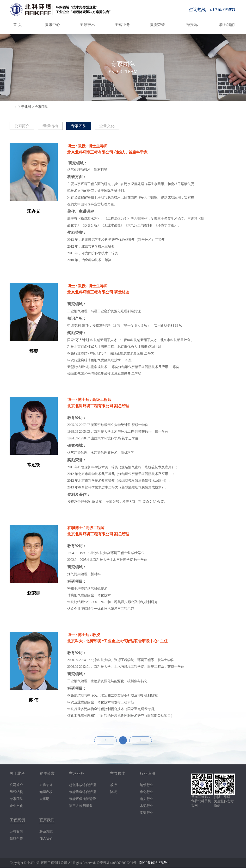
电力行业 (147, 799)
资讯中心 (52, 25)
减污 (113, 785)
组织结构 (51, 126)
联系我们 (227, 25)
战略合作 (16, 839)
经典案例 (16, 832)
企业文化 (109, 126)
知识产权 (46, 792)
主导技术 (87, 25)
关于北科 (25, 107)
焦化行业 (147, 792)
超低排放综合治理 (82, 785)
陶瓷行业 (147, 813)
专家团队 (42, 107)
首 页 (18, 25)
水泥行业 (147, 806)
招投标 (192, 25)
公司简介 (22, 126)
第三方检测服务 (81, 806)
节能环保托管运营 (82, 799)
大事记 (44, 799)
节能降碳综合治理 (82, 792)
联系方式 (46, 832)
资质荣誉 (157, 25)
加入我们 (46, 839)
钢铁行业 (147, 785)
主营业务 (122, 25)
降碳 (113, 792)
